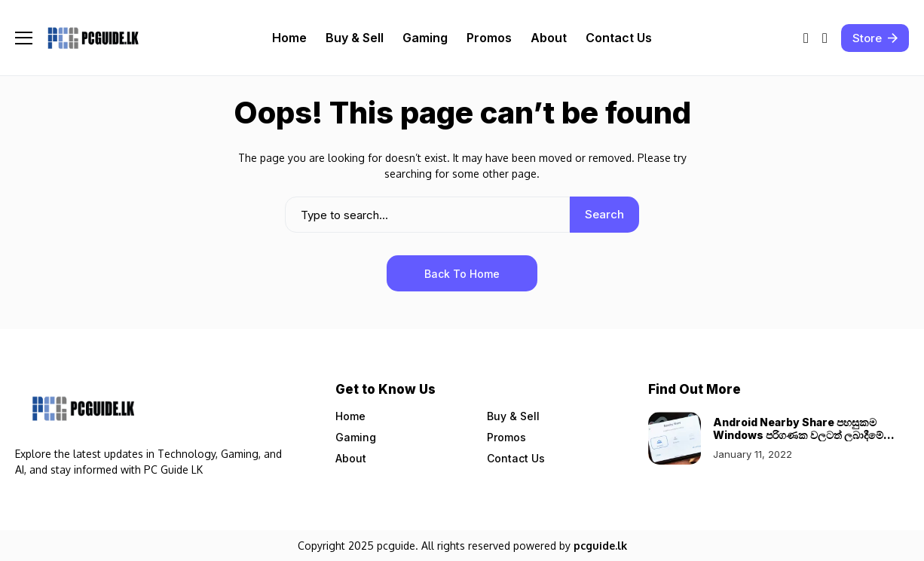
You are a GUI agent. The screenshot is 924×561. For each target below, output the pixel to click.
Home (350, 416)
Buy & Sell (513, 416)
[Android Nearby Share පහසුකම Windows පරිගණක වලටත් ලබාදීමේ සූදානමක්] (675, 438)
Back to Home (462, 274)
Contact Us (516, 458)
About (351, 458)
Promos (506, 437)
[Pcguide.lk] (93, 38)
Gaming (356, 437)
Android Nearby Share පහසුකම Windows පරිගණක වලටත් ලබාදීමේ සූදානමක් (798, 435)
